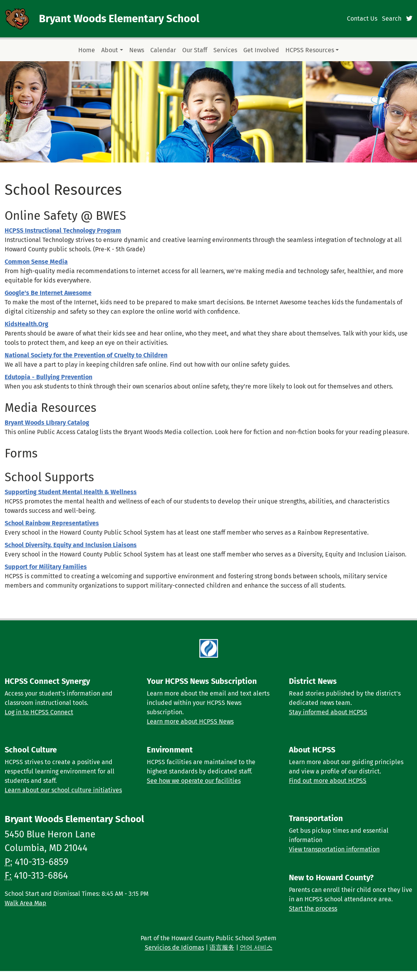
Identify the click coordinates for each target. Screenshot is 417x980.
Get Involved (261, 50)
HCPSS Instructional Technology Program (63, 230)
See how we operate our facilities (194, 781)
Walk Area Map (26, 903)
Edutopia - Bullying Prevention (48, 377)
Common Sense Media (36, 262)
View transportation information (334, 849)
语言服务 (222, 947)
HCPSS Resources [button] (310, 50)
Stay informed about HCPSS (328, 712)
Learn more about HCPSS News (190, 721)
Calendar (163, 50)
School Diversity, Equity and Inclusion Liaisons (71, 545)
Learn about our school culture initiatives (63, 790)
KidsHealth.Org (26, 324)
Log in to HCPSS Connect (39, 712)
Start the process (313, 908)
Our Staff (195, 50)
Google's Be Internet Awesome (48, 293)
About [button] (110, 50)
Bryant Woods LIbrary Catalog (47, 423)
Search (392, 19)
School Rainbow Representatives (52, 523)
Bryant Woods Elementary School (119, 19)
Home (87, 50)
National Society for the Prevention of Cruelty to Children (86, 355)
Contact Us (362, 19)
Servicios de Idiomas (174, 947)
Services (225, 50)
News (137, 50)
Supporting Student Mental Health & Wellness (71, 492)
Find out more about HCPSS (328, 781)
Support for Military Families (46, 567)
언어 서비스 (256, 947)
